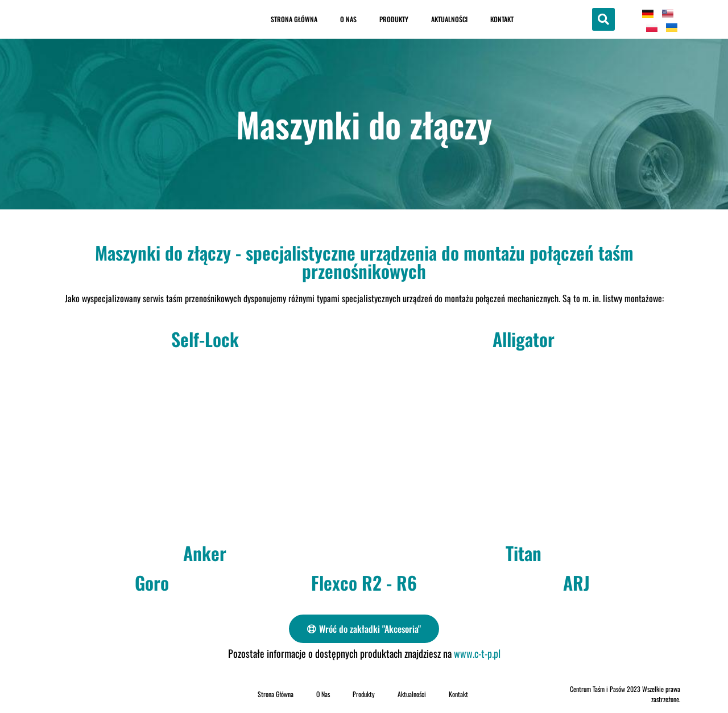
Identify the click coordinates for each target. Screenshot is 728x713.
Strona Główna (294, 19)
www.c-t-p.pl (477, 653)
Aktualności (449, 19)
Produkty (394, 19)
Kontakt (502, 19)
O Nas (348, 19)
